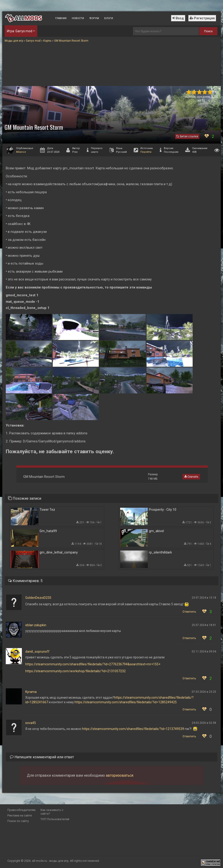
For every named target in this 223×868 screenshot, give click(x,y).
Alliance (21, 152)
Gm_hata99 (48, 531)
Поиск (208, 31)
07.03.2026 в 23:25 (204, 692)
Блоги (109, 18)
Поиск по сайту (18, 821)
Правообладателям (21, 810)
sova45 (31, 723)
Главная (61, 18)
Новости (78, 18)
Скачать (191, 477)
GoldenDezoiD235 (38, 598)
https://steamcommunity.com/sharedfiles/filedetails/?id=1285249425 (126, 702)
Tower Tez (47, 510)
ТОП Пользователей (55, 819)
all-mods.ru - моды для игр (50, 861)
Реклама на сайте (20, 815)
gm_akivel (156, 531)
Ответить (189, 612)
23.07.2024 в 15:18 (204, 598)
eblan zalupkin (36, 625)
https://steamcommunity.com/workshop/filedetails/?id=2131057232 (75, 671)
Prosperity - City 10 (163, 510)
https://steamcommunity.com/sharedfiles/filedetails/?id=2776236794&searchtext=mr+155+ (93, 664)
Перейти (146, 152)
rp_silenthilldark (160, 552)
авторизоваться (120, 775)
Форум (94, 18)
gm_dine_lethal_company (59, 552)
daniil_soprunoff (37, 652)
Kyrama (31, 692)
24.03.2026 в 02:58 (204, 723)
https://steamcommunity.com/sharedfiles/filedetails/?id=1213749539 (133, 729)
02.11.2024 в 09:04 (204, 652)
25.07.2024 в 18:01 (204, 625)
